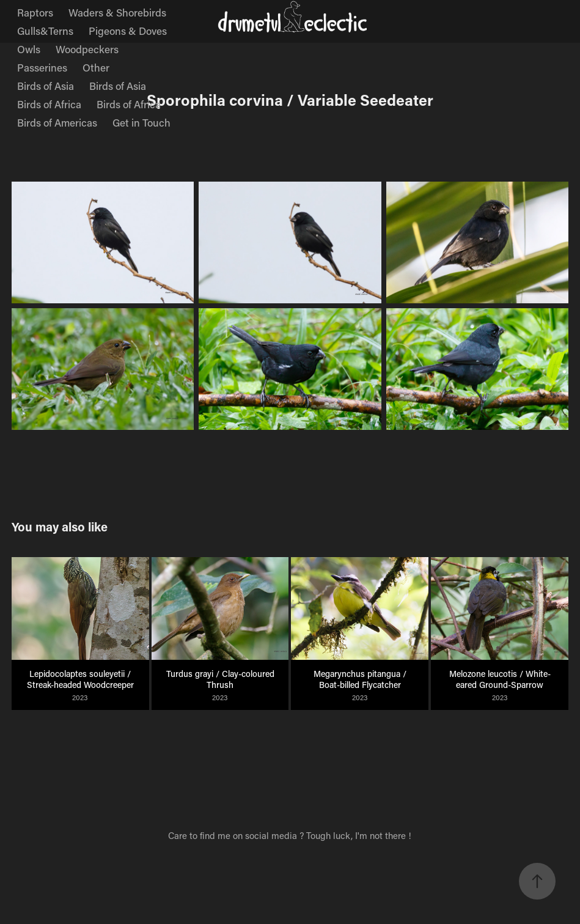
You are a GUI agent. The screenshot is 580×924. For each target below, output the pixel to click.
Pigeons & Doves (128, 31)
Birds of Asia (46, 86)
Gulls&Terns (45, 31)
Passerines (42, 67)
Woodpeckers (87, 49)
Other (96, 67)
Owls (29, 49)
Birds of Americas (57, 122)
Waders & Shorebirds (117, 12)
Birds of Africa (49, 104)
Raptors (35, 12)
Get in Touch (141, 122)
